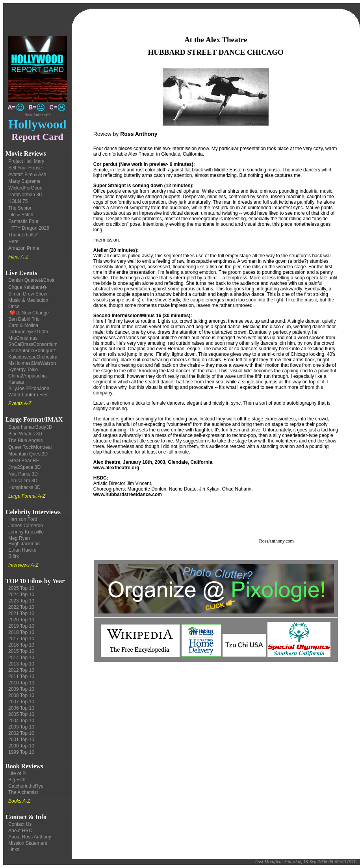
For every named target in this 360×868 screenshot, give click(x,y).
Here (13, 242)
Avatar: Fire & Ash (27, 175)
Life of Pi (18, 773)
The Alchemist (23, 792)
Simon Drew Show (28, 294)
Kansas (16, 382)
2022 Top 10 (21, 607)
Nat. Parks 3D (23, 474)
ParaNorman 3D (25, 195)
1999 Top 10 (21, 752)
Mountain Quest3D (28, 454)
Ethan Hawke (22, 550)
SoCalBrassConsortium (33, 344)
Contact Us (20, 824)
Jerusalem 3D (23, 481)
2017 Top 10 (21, 639)
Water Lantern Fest (28, 395)
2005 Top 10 (21, 714)
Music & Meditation (28, 300)
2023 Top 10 (21, 601)
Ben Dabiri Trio (24, 319)
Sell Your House (25, 168)
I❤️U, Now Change (29, 313)
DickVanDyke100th (28, 332)
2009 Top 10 (21, 689)
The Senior (20, 208)
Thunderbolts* (23, 235)
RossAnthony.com (276, 541)
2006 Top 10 (21, 708)
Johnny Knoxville (26, 532)
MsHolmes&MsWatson (32, 363)
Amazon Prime (24, 248)
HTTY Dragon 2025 (29, 228)
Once (14, 307)
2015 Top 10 (21, 651)
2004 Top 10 (21, 721)
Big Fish (17, 780)
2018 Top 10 (21, 632)
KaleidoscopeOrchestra (33, 357)
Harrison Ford (23, 519)
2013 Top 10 (21, 664)
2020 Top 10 (21, 620)
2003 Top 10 (21, 727)
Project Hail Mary (26, 161)
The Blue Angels (25, 441)
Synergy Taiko (23, 370)
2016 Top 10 (21, 645)
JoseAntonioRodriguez (32, 351)
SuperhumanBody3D (30, 427)
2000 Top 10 (21, 746)
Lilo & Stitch (21, 215)
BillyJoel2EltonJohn (29, 388)
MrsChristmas (23, 338)
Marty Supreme (24, 181)
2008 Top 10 (21, 695)
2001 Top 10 (21, 740)
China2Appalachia (27, 376)
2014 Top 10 (21, 658)
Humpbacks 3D (24, 487)
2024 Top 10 (21, 595)
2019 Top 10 (21, 626)
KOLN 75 (18, 201)
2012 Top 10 (21, 670)
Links (14, 849)
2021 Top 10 (21, 613)
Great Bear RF (24, 461)
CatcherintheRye (26, 786)
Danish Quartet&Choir (31, 280)
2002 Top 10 (21, 733)
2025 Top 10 (21, 588)
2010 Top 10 (21, 683)
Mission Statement (28, 843)
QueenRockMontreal (30, 447)
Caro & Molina (23, 325)
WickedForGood (25, 188)
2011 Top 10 (21, 677)
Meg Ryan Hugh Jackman (24, 541)
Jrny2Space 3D (24, 467)
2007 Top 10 (21, 702)
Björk (14, 556)
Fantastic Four (23, 221)
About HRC (20, 831)
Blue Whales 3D (25, 434)
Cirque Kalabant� (28, 287)
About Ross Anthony (30, 837)
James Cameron (26, 526)
